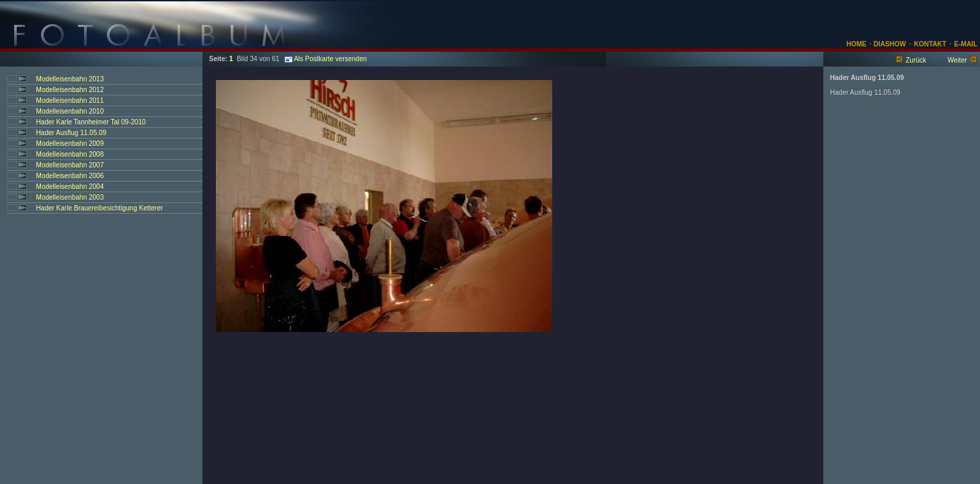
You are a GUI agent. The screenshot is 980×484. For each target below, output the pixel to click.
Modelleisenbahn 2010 (70, 111)
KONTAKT (930, 44)
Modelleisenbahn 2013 (70, 79)
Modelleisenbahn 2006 (70, 176)
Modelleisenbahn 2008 (70, 154)
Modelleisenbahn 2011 (70, 100)
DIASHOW (889, 44)
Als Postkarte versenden (326, 59)
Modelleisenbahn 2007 (70, 165)
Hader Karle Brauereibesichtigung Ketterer (100, 208)
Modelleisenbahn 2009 (70, 144)
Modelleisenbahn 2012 (70, 90)
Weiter (957, 60)
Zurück (916, 60)
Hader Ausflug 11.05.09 (72, 133)
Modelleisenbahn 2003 (70, 197)
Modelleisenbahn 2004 (70, 187)
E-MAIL (966, 44)
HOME (856, 44)
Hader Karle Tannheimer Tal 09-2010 (91, 122)
